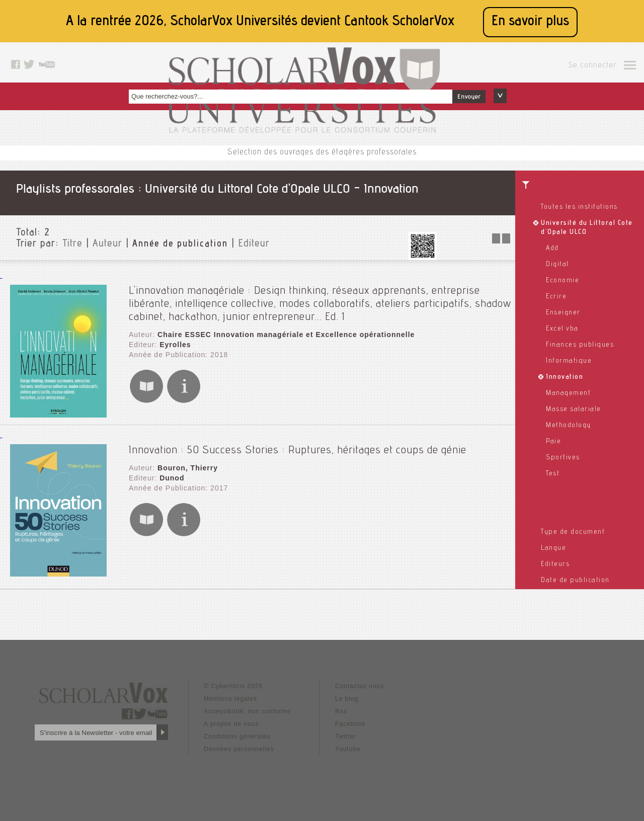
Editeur (254, 244)
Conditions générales (237, 736)
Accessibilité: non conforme (247, 711)
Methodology (569, 426)
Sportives (563, 458)
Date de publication (575, 581)
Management (568, 393)
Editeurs (555, 564)
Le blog (347, 699)
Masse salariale (574, 409)
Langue (553, 548)
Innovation (565, 377)
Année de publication (180, 244)
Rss (341, 711)
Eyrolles (175, 345)
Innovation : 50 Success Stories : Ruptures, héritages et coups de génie (298, 451)
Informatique (569, 361)
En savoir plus (530, 22)
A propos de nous (231, 724)
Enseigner (563, 313)
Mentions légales (230, 699)
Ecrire (556, 297)
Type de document (573, 532)
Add (552, 249)
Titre (72, 244)
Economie (562, 281)
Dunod (172, 478)
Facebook (350, 724)
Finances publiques (580, 345)
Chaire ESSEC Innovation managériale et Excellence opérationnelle (286, 335)
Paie (553, 442)
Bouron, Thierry (188, 468)
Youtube (348, 749)
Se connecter (592, 66)
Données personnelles (239, 749)
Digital (557, 265)
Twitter (346, 736)
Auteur (107, 244)
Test (553, 474)
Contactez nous (359, 686)
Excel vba (562, 329)
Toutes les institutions (579, 207)
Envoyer (469, 97)
